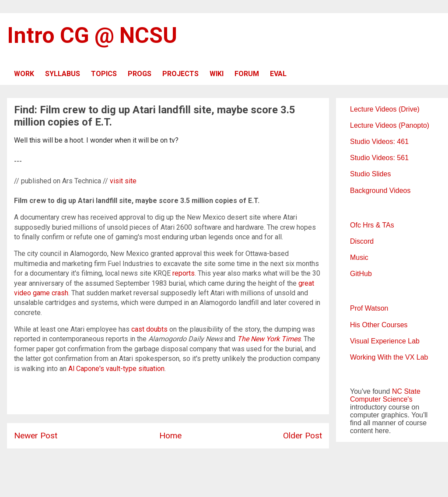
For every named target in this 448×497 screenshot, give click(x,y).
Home (170, 436)
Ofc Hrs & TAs (372, 225)
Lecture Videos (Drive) (385, 109)
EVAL (278, 74)
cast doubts (149, 329)
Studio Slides (370, 174)
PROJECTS (180, 74)
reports (184, 273)
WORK (24, 74)
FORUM (247, 74)
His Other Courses (379, 325)
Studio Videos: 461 (379, 142)
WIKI (217, 74)
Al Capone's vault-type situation (116, 369)
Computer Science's (381, 399)
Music (359, 257)
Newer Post (36, 436)
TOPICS (104, 74)
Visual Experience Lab (385, 341)
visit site (123, 181)
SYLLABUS (63, 74)
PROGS (140, 74)
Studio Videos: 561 (379, 158)
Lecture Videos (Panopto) (390, 125)
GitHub (361, 274)
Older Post (303, 436)
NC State (406, 391)
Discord (362, 241)
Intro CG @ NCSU (92, 35)
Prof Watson (369, 308)
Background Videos (380, 191)
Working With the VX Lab (389, 357)
